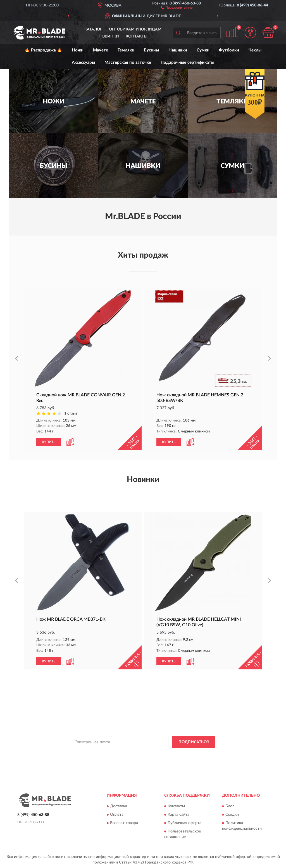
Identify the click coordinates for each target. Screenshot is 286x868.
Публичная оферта (184, 823)
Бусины (151, 50)
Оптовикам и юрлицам (135, 29)
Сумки (203, 50)
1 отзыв (71, 414)
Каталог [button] (93, 29)
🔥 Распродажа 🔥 (43, 50)
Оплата (117, 815)
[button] (177, 7)
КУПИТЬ (49, 442)
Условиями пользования (190, 754)
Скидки (232, 815)
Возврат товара (124, 823)
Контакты (137, 36)
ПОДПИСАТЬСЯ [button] (194, 742)
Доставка (119, 806)
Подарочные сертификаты (187, 63)
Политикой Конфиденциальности (141, 754)
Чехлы (255, 50)
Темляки (126, 50)
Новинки (109, 36)
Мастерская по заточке (128, 63)
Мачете (101, 50)
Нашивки (178, 50)
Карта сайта (178, 815)
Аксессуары (83, 63)
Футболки (229, 50)
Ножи (78, 50)
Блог (230, 806)
